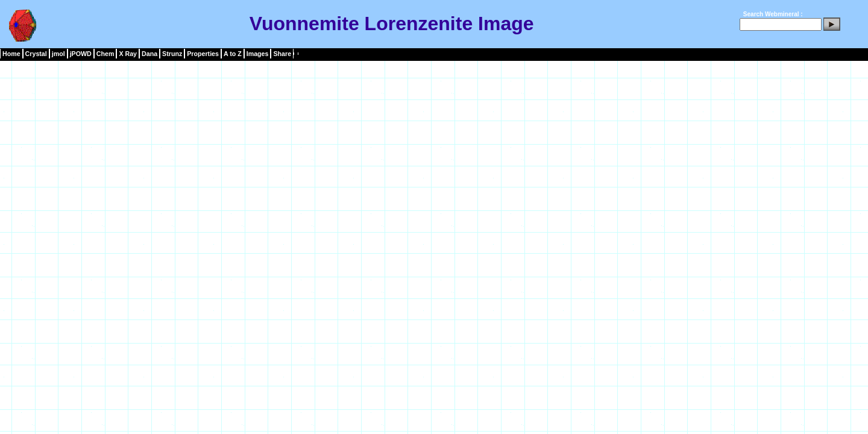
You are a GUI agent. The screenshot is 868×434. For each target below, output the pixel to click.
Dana (149, 54)
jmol (58, 54)
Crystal (36, 54)
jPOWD (81, 54)
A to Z (233, 54)
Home (11, 54)
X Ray (128, 54)
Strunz (172, 54)
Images (258, 54)
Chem (105, 54)
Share (282, 54)
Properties (203, 54)
